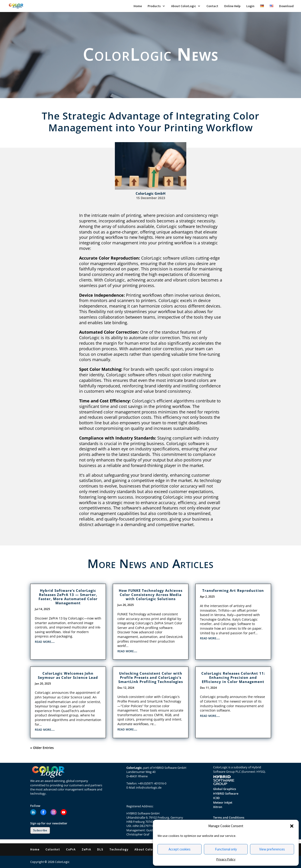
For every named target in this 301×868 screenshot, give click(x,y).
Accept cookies (180, 849)
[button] (292, 826)
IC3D (216, 798)
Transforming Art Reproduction (233, 590)
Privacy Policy (226, 859)
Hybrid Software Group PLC (237, 769)
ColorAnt (53, 849)
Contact (212, 6)
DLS (100, 849)
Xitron (218, 807)
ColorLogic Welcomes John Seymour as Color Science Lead (68, 675)
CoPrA (71, 849)
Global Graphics (225, 789)
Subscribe (40, 830)
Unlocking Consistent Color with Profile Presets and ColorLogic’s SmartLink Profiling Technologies (151, 677)
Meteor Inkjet (223, 802)
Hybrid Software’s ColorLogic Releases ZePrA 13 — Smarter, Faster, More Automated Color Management (68, 597)
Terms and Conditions (229, 817)
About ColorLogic (184, 6)
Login (250, 6)
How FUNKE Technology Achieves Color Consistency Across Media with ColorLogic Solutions (151, 595)
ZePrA (86, 849)
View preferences (272, 849)
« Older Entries (42, 748)
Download (286, 6)
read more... (45, 641)
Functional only (226, 849)
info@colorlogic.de (149, 787)
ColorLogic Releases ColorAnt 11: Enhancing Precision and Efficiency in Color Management (233, 677)
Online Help (232, 6)
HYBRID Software (226, 793)
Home (138, 6)
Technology (119, 849)
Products (154, 6)
